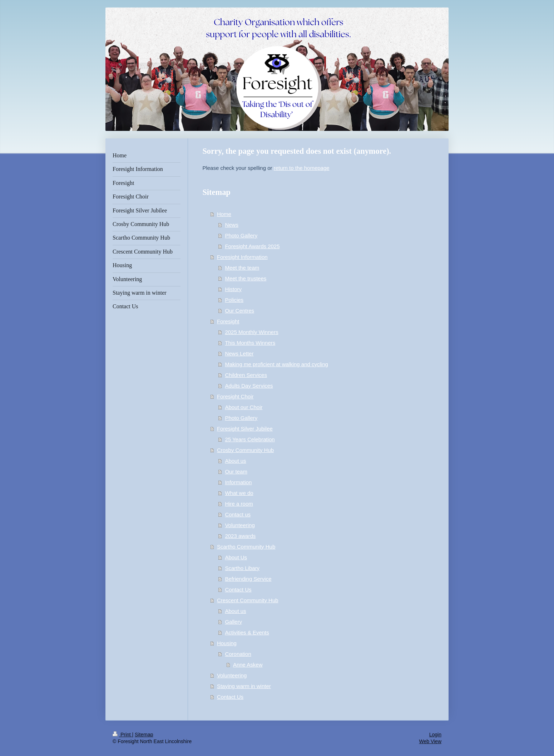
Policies (234, 300)
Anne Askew (248, 665)
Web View (430, 741)
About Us (236, 557)
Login (435, 735)
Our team (236, 472)
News (232, 225)
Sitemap (144, 735)
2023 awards (240, 536)
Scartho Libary (242, 568)
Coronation (238, 654)
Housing (227, 643)
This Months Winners (250, 343)
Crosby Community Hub (245, 450)
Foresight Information (242, 257)
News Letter (239, 354)
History (233, 289)
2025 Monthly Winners (251, 332)
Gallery (233, 622)
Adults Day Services (249, 386)
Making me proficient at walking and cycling (276, 364)
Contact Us (238, 590)
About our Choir (244, 407)
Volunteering (240, 525)
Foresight (228, 321)
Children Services (246, 375)
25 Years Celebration (250, 439)
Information (238, 482)
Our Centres (239, 311)
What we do (239, 493)
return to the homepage (302, 168)
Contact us (238, 514)
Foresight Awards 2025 (252, 246)
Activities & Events (247, 632)
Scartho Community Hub (246, 547)
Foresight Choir (235, 396)
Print (122, 735)
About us (235, 461)
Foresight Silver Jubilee (245, 429)
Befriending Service (248, 579)
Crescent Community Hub (248, 600)
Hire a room (239, 504)
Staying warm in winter (244, 686)
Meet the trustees (246, 278)
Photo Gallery (241, 235)
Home (224, 214)
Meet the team (242, 268)
